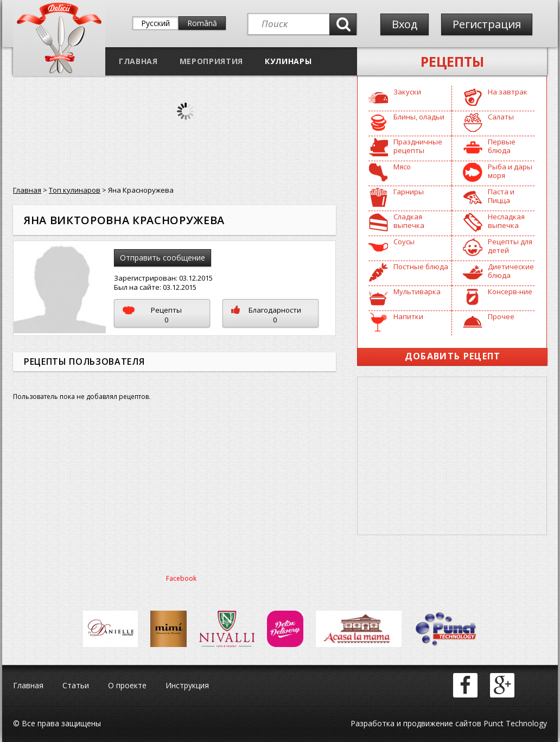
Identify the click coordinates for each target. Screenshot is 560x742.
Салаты (501, 117)
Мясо (402, 167)
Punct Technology (514, 723)
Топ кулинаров (75, 190)
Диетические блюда (511, 271)
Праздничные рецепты (418, 146)
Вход (405, 24)
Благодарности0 (266, 315)
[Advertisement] (452, 456)
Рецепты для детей (510, 246)
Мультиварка (417, 291)
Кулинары (288, 61)
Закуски (407, 92)
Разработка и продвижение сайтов (416, 723)
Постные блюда (421, 267)
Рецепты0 (152, 315)
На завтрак (508, 92)
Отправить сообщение (163, 258)
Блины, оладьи (419, 117)
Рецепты (452, 61)
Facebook (181, 578)
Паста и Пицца (501, 196)
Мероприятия (211, 61)
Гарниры (409, 192)
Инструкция (187, 685)
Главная (138, 61)
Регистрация (487, 24)
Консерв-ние (510, 291)
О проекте (127, 685)
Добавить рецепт (453, 356)
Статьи (76, 685)
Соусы (404, 242)
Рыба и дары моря (510, 171)
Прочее (501, 316)
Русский (155, 23)
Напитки (408, 316)
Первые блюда (502, 146)
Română (202, 23)
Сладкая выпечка (409, 221)
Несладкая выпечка (506, 221)
